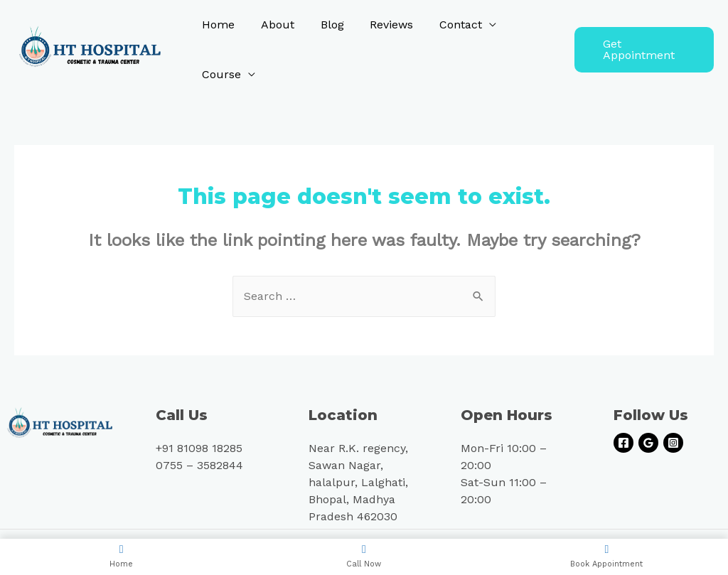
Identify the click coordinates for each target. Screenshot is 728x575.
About (273, 25)
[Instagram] (673, 443)
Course (220, 74)
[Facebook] (623, 443)
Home (217, 25)
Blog (324, 25)
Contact (446, 25)
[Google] (648, 443)
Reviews (380, 25)
